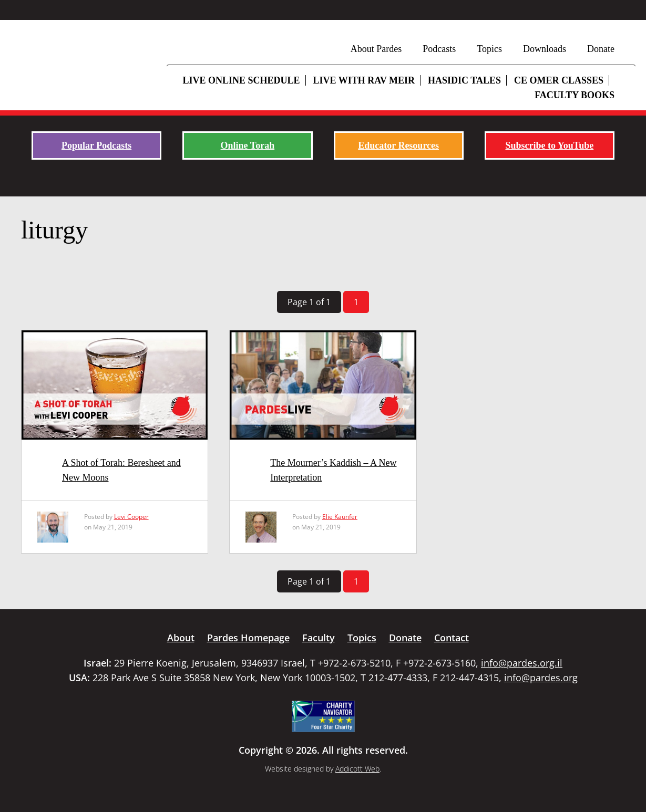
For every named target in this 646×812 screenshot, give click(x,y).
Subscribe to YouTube (550, 145)
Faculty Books (575, 95)
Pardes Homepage (248, 638)
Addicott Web (357, 769)
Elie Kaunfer (340, 517)
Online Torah (248, 145)
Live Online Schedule (241, 80)
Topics (489, 49)
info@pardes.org (541, 678)
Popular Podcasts (96, 145)
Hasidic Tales (464, 80)
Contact (452, 638)
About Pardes (376, 49)
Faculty (319, 638)
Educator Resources (398, 145)
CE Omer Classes (559, 80)
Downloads (545, 49)
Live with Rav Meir (364, 80)
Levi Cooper (131, 517)
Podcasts (439, 49)
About (181, 638)
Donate (601, 49)
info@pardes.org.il (522, 663)
